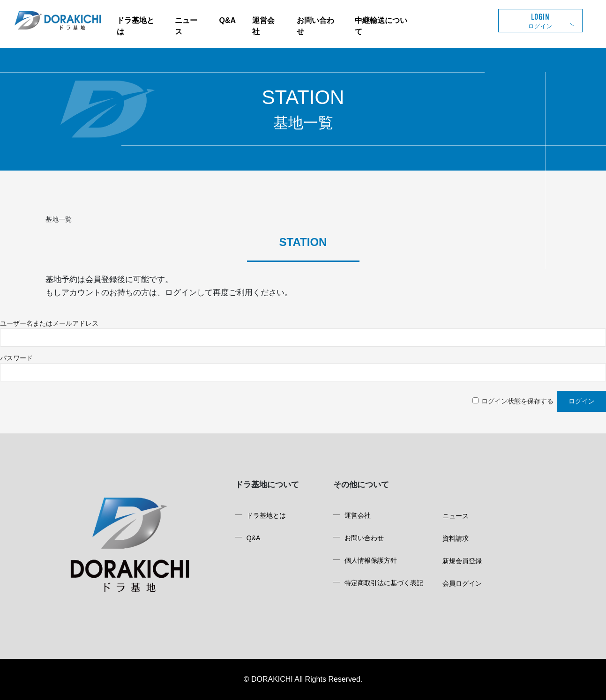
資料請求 (456, 538)
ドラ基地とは (266, 515)
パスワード (16, 358)
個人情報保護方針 (371, 560)
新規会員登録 (462, 561)
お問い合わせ (364, 538)
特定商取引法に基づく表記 (384, 583)
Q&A (228, 20)
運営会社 (358, 515)
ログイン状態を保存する (517, 401)
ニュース (456, 516)
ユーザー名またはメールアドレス (49, 323)
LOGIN (540, 21)
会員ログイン (462, 583)
